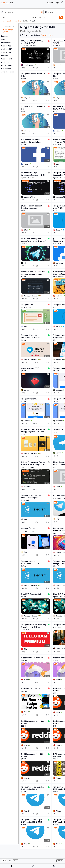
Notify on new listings (31, 35)
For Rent (5, 56)
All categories (9, 26)
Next (60, 861)
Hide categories (7, 21)
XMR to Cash (7, 52)
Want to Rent (7, 59)
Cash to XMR (7, 49)
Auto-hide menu (8, 72)
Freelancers (6, 43)
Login (57, 3)
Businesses (6, 69)
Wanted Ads (6, 46)
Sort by (25, 21)
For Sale (5, 36)
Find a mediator (47, 35)
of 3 (10, 861)
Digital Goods (7, 65)
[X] (42, 12)
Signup (50, 3)
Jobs (3, 39)
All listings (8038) (8, 31)
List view (18, 21)
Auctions (5, 62)
